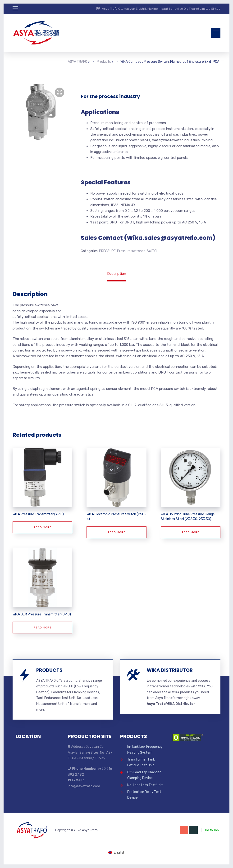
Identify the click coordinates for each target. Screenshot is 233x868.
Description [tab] (117, 274)
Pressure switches (131, 251)
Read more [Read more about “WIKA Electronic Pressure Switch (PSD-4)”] (116, 532)
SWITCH (153, 251)
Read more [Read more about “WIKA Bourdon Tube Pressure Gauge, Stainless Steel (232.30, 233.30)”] (190, 532)
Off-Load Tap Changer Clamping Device (144, 775)
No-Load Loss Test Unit (145, 785)
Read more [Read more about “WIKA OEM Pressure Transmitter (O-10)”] (43, 628)
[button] (59, 92)
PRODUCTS (49, 670)
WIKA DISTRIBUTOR (170, 670)
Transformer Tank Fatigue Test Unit (141, 762)
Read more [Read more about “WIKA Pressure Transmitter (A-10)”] (43, 527)
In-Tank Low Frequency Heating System (145, 750)
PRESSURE (107, 251)
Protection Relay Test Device (144, 795)
